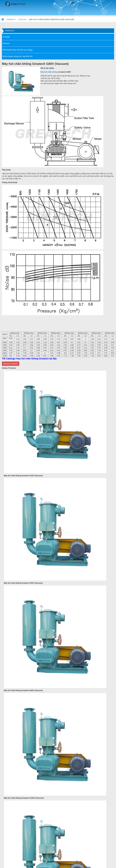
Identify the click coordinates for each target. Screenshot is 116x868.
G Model (6, 37)
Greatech (23, 174)
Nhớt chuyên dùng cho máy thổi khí (17, 56)
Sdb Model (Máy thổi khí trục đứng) (17, 50)
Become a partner (11, 364)
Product (11, 19)
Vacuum (22, 19)
